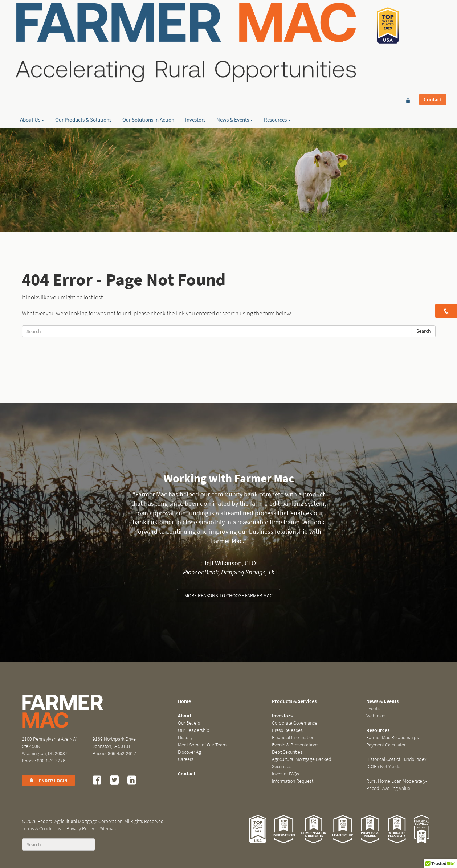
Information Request (293, 781)
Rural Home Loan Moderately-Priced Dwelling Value (397, 785)
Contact (433, 17)
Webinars (376, 716)
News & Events (235, 77)
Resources (277, 77)
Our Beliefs (189, 723)
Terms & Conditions (41, 829)
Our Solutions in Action (148, 77)
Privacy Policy (80, 829)
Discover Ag (189, 752)
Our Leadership (194, 730)
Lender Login (48, 781)
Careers (186, 759)
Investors (195, 77)
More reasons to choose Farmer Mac (228, 596)
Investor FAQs (285, 774)
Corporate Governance (295, 723)
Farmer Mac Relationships (393, 738)
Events (373, 709)
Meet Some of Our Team (202, 745)
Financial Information (293, 738)
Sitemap (108, 829)
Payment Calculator (386, 745)
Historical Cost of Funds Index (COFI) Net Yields (396, 763)
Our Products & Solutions (83, 77)
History (185, 738)
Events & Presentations (295, 745)
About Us (32, 77)
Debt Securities (287, 752)
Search (424, 331)
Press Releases (287, 730)
